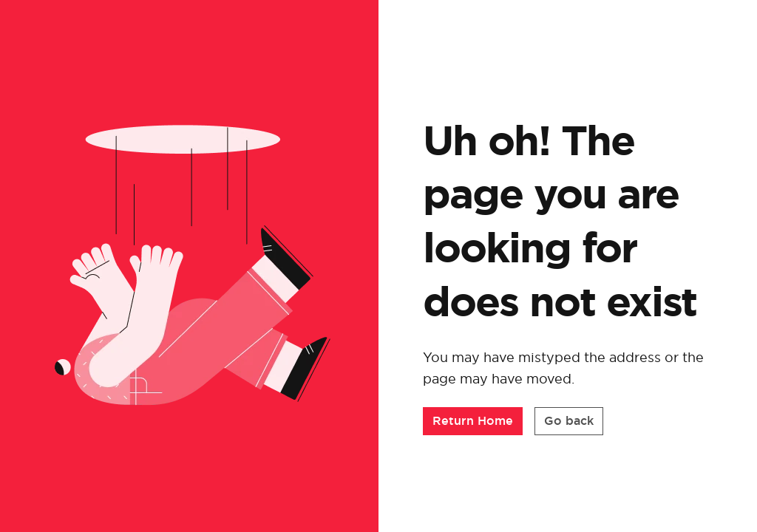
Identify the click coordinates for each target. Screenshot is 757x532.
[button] (473, 421)
